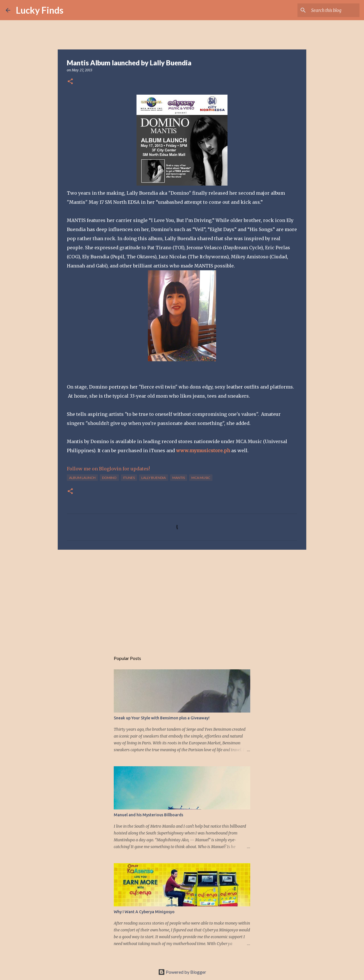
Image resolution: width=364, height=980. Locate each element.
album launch (82, 478)
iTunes (129, 478)
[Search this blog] (330, 10)
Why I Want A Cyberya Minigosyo (144, 912)
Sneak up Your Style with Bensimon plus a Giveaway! (162, 718)
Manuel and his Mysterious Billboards (148, 815)
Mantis (179, 478)
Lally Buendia (154, 478)
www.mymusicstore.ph (203, 450)
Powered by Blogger (182, 972)
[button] (70, 82)
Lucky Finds (40, 10)
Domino (109, 478)
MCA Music (201, 478)
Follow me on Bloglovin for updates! (108, 469)
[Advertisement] (182, 598)
